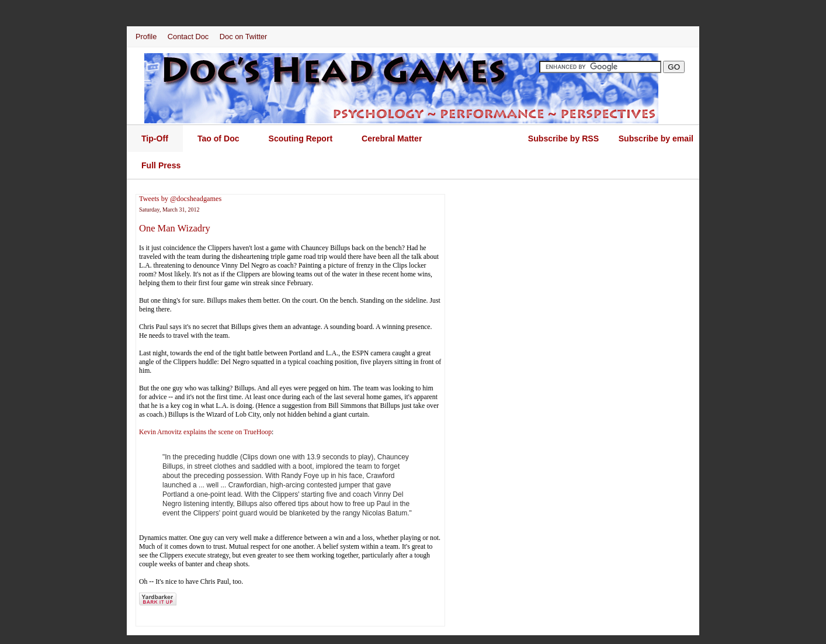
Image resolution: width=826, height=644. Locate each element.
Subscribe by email (656, 139)
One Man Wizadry (175, 228)
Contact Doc (188, 37)
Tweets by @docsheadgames (180, 199)
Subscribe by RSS (563, 139)
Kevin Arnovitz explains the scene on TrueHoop (205, 432)
